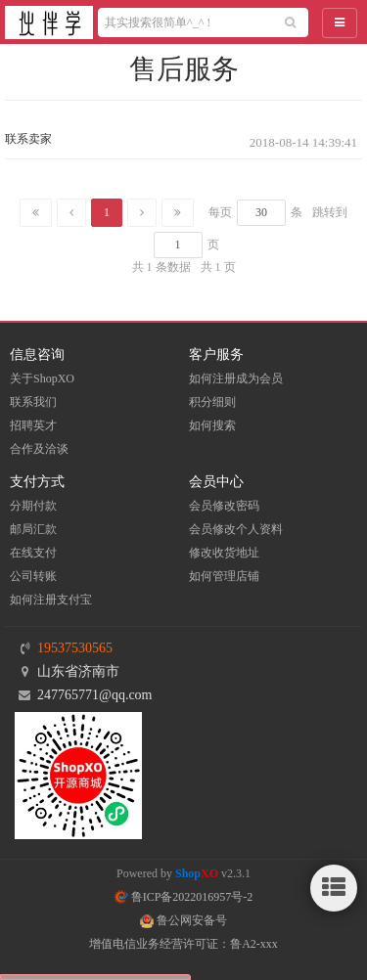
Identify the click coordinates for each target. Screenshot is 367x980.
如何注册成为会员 (236, 379)
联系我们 (33, 402)
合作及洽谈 (39, 449)
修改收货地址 (224, 553)
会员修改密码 (224, 506)
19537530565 (75, 648)
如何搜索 (212, 425)
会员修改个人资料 (236, 529)
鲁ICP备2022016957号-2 (184, 897)
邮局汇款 (33, 529)
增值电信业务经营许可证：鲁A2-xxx (183, 944)
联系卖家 (28, 139)
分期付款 (33, 506)
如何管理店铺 (224, 576)
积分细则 (212, 402)
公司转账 (33, 576)
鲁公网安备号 (183, 920)
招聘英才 (33, 425)
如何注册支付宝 (51, 600)
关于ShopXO (42, 379)
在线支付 (33, 553)
